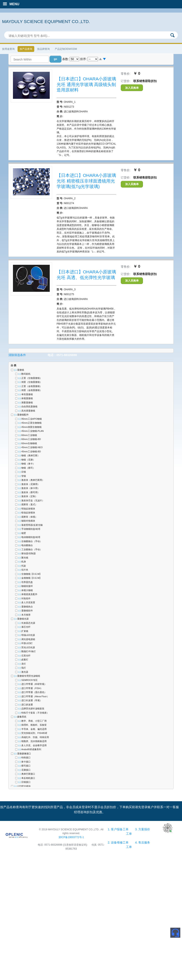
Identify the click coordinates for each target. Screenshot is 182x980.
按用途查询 (8, 49)
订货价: (126, 81)
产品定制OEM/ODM (66, 49)
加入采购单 (132, 88)
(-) (16, 370)
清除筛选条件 (17, 355)
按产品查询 (26, 49)
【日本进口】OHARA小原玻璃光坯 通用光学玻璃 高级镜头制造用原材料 (86, 84)
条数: (66, 59)
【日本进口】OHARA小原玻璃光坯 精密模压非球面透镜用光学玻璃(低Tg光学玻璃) (86, 181)
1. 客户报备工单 (119, 829)
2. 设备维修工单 (119, 842)
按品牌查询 (43, 49)
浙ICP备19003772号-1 (71, 837)
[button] (55, 59)
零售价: (126, 74)
